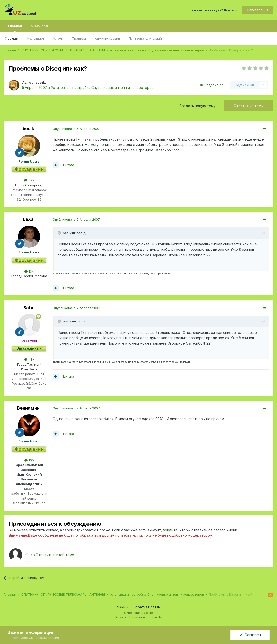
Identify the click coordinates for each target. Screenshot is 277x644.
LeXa (28, 219)
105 (29, 460)
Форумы (12, 38)
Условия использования (40, 638)
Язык (123, 607)
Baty (28, 308)
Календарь (36, 38)
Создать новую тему (197, 106)
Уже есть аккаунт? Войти (215, 10)
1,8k (29, 359)
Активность (40, 26)
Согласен (250, 635)
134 (29, 271)
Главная (15, 28)
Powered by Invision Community (139, 617)
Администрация (107, 38)
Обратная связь (146, 607)
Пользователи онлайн (146, 38)
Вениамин (28, 408)
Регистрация (258, 10)
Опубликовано (76, 129)
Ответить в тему (248, 106)
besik (40, 82)
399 (29, 180)
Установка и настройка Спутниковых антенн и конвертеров (102, 88)
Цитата (69, 165)
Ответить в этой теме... (54, 555)
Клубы (58, 38)
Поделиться (212, 85)
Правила (79, 38)
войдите (170, 530)
